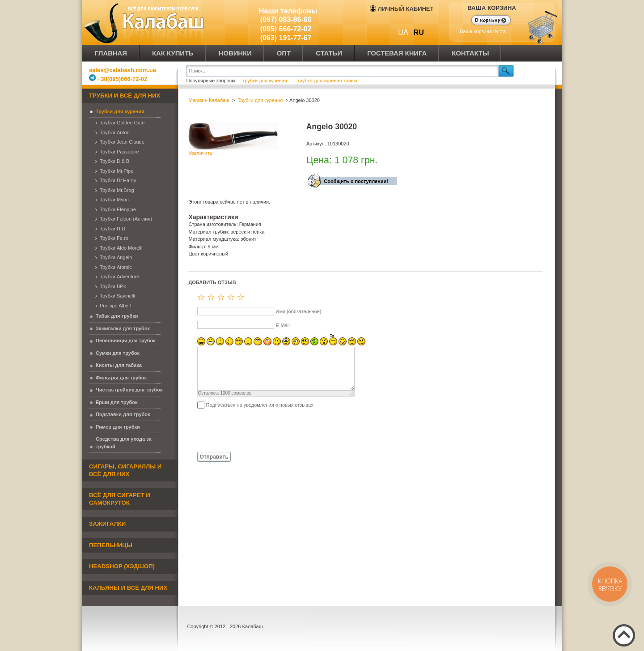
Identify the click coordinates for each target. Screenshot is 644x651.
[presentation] (256, 430)
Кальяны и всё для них (128, 588)
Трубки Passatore (119, 152)
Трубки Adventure (119, 277)
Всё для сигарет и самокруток (120, 499)
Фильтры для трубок (121, 378)
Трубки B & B (114, 161)
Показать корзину (485, 21)
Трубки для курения (120, 111)
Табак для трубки (117, 316)
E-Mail (282, 325)
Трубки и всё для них (125, 96)
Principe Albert (116, 306)
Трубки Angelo (116, 257)
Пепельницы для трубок (126, 340)
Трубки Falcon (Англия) (126, 219)
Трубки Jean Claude (122, 142)
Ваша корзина (492, 8)
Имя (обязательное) (298, 311)
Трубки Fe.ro (114, 238)
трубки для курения (265, 81)
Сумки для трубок (118, 353)
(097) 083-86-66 (286, 19)
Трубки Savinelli (117, 296)
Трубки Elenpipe (118, 209)
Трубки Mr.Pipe (117, 171)
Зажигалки (107, 524)
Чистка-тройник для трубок (129, 390)
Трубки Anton (115, 132)
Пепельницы (111, 545)
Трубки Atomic (116, 267)
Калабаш (145, 22)
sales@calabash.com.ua (123, 70)
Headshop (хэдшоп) (122, 566)
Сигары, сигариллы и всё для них (125, 470)
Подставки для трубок (123, 414)
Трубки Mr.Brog (117, 190)
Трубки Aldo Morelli (121, 248)
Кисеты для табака (119, 365)
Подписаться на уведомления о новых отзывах (259, 405)
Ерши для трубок (117, 402)
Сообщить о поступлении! (356, 181)
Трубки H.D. (113, 229)
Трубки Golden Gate (122, 123)
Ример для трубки (118, 427)
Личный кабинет (402, 9)
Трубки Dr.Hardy (118, 180)
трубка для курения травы (327, 81)
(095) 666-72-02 (286, 29)
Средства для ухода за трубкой (124, 443)
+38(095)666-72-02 (118, 79)
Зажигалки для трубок (123, 328)
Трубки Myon (114, 200)
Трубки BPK (113, 286)
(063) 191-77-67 (286, 38)
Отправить (214, 457)
